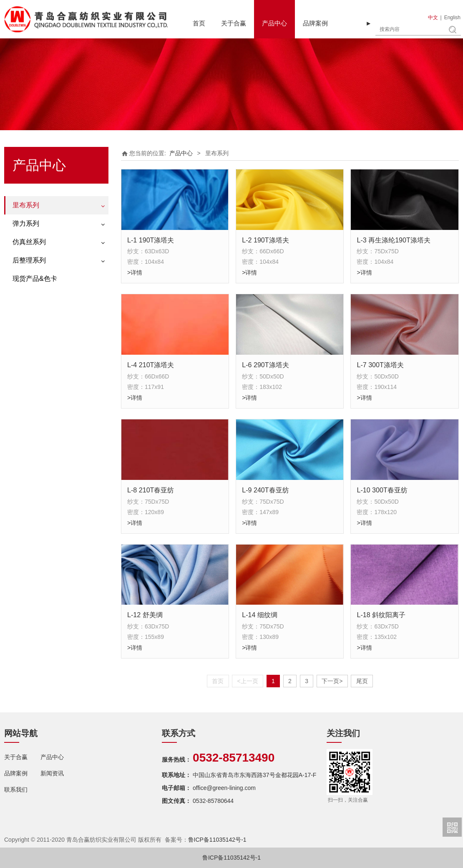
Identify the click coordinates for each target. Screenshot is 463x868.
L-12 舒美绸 (145, 615)
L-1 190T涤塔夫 (151, 240)
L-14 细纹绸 (260, 615)
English (452, 18)
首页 (199, 23)
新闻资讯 (52, 773)
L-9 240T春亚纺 (265, 490)
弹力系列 (26, 223)
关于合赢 (234, 23)
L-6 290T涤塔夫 (265, 365)
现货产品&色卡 (35, 279)
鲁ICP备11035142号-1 (217, 840)
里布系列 (26, 205)
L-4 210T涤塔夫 (151, 365)
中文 (433, 18)
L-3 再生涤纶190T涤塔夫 (393, 240)
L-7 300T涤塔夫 (380, 365)
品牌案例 (315, 23)
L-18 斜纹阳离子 (381, 615)
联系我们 (16, 790)
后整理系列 (29, 260)
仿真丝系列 (29, 242)
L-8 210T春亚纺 (151, 490)
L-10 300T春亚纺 (382, 490)
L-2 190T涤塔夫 (265, 240)
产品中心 (274, 23)
